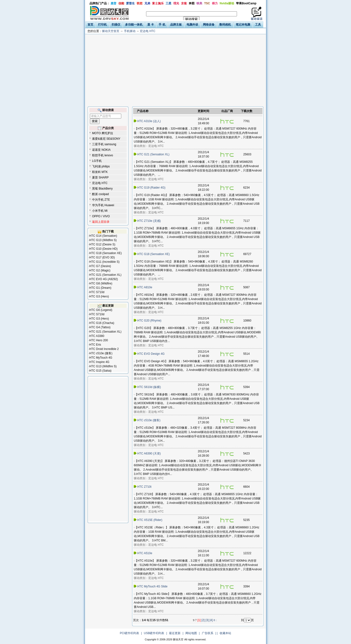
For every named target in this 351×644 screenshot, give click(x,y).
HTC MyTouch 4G (101, 358)
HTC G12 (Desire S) (102, 244)
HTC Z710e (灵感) (148, 221)
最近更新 (175, 633)
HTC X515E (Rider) (148, 520)
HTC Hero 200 (98, 340)
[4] (211, 620)
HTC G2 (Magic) (100, 270)
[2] (203, 620)
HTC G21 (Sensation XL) (105, 275)
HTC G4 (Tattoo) (100, 327)
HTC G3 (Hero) (99, 296)
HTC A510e (143, 553)
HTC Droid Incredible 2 (104, 349)
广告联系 (208, 633)
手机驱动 (130, 31)
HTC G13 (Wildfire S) (103, 240)
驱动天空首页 (111, 31)
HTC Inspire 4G (99, 362)
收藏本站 (225, 633)
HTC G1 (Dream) (100, 288)
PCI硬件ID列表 (129, 633)
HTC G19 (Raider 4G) (150, 188)
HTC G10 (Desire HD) (103, 249)
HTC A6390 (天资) (148, 453)
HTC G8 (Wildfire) (101, 283)
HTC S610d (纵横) (148, 387)
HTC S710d (97, 292)
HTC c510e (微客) (101, 353)
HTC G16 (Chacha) (102, 323)
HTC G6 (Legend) (101, 310)
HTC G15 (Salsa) (100, 371)
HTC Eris (95, 345)
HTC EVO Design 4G (150, 354)
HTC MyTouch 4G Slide (151, 586)
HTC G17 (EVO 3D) (102, 257)
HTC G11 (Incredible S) (104, 262)
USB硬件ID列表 (154, 633)
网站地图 (191, 633)
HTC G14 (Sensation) (103, 236)
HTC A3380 (97, 336)
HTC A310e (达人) (148, 121)
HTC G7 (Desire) (100, 266)
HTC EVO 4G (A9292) (104, 279)
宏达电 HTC (148, 31)
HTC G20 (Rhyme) (148, 321)
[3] (207, 620)
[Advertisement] (175, 70)
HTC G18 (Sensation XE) (105, 253)
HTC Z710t (143, 487)
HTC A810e (143, 287)
